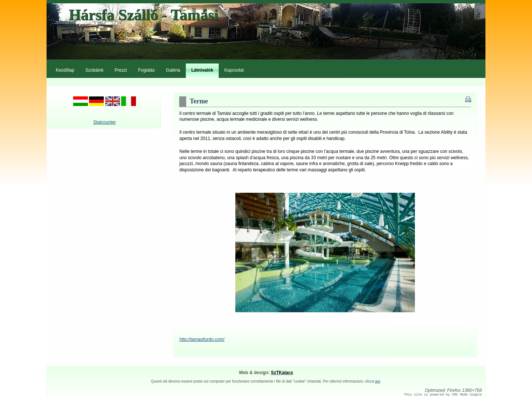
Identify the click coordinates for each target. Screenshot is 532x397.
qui (377, 381)
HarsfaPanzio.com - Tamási (266, 32)
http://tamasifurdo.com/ (202, 339)
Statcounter (104, 122)
